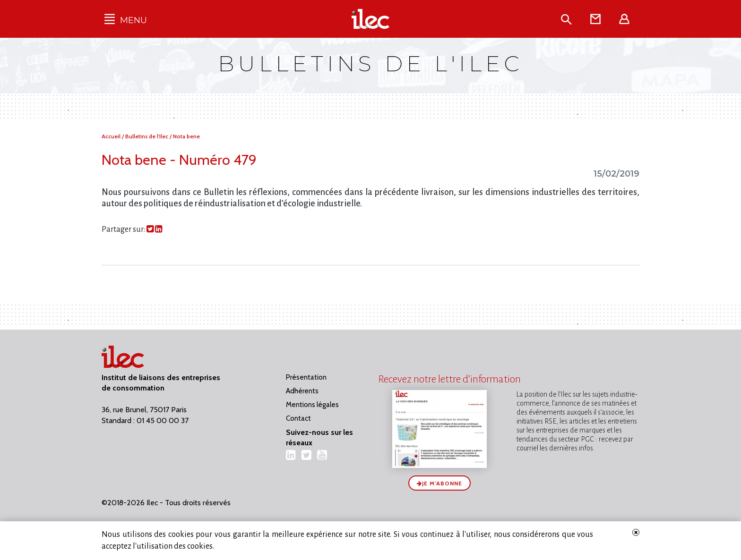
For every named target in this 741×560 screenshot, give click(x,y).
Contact (298, 418)
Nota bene (186, 136)
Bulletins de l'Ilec (147, 136)
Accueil (112, 136)
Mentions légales (312, 405)
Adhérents (302, 391)
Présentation (306, 377)
